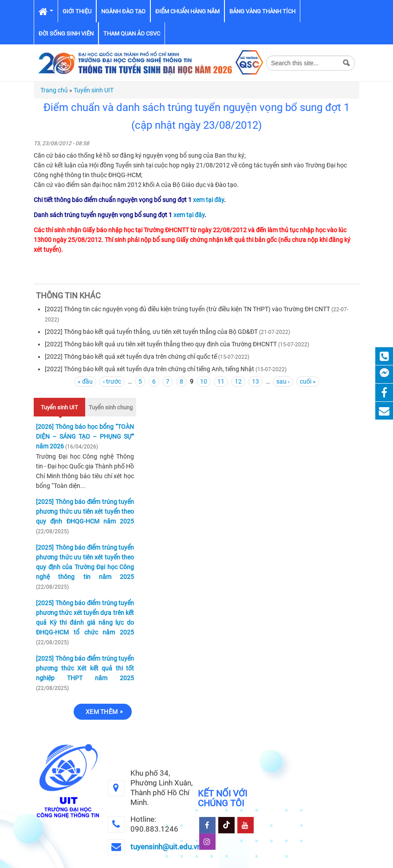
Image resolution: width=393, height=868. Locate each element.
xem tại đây (208, 200)
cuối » (308, 381)
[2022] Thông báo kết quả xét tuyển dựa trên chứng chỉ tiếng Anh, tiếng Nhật (149, 369)
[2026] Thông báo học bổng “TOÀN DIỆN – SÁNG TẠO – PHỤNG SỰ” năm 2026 (85, 436)
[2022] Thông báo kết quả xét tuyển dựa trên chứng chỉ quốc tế (131, 357)
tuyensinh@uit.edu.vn (166, 847)
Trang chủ (54, 90)
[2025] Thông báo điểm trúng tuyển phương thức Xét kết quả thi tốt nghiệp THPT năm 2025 (85, 668)
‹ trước (112, 381)
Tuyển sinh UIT (94, 90)
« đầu (85, 381)
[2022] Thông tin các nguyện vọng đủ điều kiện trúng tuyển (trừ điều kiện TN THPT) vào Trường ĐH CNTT (187, 309)
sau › (283, 381)
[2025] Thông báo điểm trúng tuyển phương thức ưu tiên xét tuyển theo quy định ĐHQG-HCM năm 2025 (85, 511)
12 (238, 381)
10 (204, 381)
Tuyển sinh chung (111, 407)
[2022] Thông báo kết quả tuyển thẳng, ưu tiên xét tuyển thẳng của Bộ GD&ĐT (151, 332)
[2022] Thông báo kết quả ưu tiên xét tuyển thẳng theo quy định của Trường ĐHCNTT (161, 344)
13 (255, 381)
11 (221, 381)
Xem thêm (102, 712)
